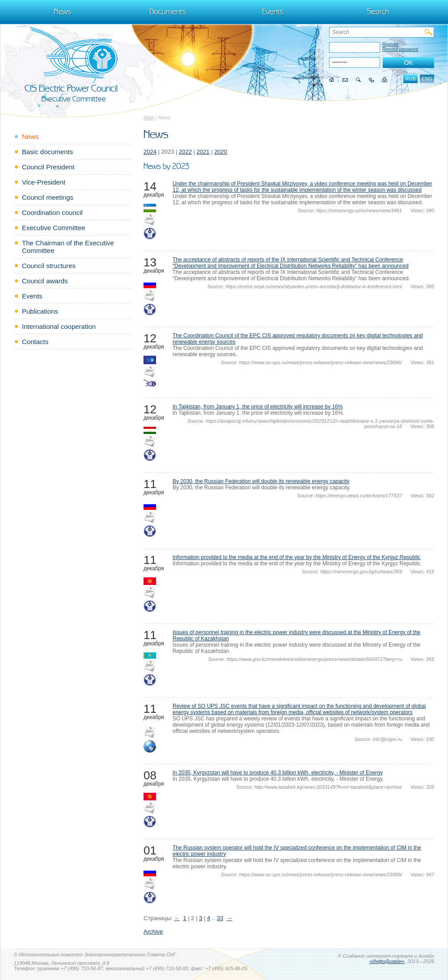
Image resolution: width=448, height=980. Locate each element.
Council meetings (48, 197)
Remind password (400, 49)
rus (410, 79)
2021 (203, 152)
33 (220, 918)
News (63, 12)
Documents (168, 12)
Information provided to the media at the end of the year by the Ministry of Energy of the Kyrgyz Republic (296, 557)
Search (378, 12)
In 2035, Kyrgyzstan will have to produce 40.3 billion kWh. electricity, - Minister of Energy (278, 773)
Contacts (35, 342)
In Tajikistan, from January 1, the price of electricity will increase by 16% (258, 407)
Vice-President (44, 182)
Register (391, 44)
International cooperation (59, 326)
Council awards (45, 281)
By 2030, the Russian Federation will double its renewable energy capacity (261, 481)
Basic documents (47, 152)
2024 (150, 152)
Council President (48, 167)
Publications (40, 311)
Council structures (49, 266)
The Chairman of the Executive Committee (68, 247)
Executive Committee (54, 228)
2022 (185, 152)
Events (273, 12)
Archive (153, 932)
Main (149, 118)
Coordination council (52, 212)
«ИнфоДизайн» (387, 961)
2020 (221, 152)
